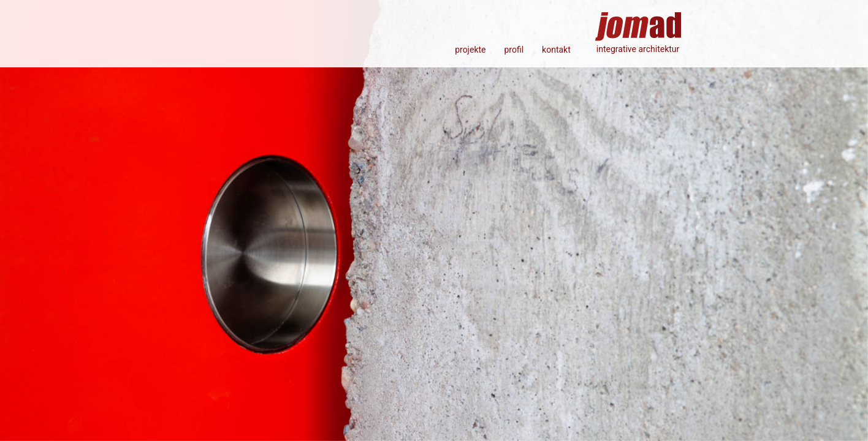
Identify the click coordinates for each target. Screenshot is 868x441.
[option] (434, 221)
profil (514, 50)
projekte (470, 50)
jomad (638, 21)
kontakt (556, 50)
